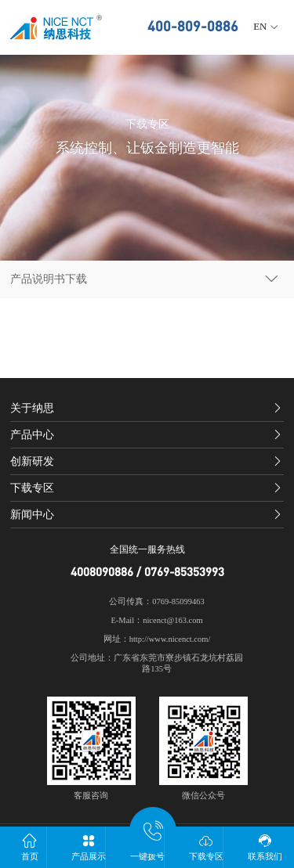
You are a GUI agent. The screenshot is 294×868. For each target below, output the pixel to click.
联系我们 (265, 847)
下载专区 (206, 847)
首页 (29, 847)
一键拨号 (147, 843)
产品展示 (88, 847)
